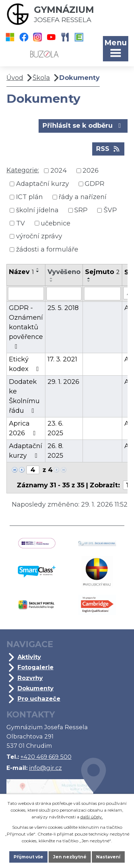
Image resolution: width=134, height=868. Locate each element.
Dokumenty (36, 688)
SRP (81, 210)
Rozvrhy (30, 678)
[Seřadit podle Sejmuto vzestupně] (89, 278)
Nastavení (108, 857)
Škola (41, 78)
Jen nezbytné (70, 857)
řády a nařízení (83, 197)
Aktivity (29, 657)
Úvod (15, 78)
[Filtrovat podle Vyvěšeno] (64, 294)
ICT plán (29, 197)
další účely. (92, 817)
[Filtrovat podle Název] (26, 294)
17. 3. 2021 (62, 359)
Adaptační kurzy (43, 184)
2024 (59, 171)
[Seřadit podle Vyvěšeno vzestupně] (51, 278)
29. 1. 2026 (63, 382)
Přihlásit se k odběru (83, 125)
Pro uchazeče (39, 699)
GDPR (95, 184)
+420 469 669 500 (46, 757)
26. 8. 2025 (55, 451)
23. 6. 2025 (55, 428)
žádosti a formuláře (47, 249)
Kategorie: (23, 170)
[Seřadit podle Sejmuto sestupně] (89, 281)
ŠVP (110, 210)
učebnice (56, 223)
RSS (108, 148)
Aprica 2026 (24, 428)
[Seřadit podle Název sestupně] (38, 271)
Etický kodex (25, 364)
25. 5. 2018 (63, 308)
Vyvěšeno (64, 272)
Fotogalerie (36, 667)
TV (21, 223)
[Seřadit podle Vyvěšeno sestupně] (51, 281)
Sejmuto (102, 272)
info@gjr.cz (45, 768)
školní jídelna (37, 210)
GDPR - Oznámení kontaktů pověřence (26, 327)
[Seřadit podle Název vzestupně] (38, 269)
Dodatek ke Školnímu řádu (24, 396)
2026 (91, 171)
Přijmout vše (28, 857)
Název (21, 272)
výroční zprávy (39, 236)
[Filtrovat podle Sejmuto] (102, 294)
